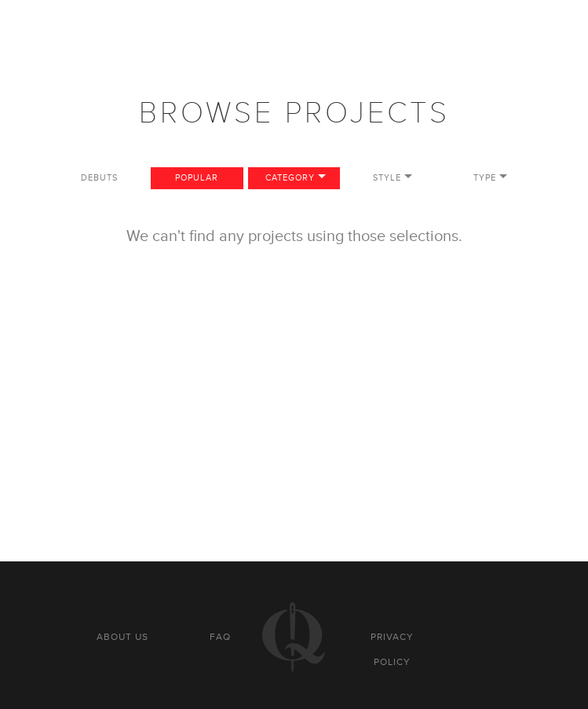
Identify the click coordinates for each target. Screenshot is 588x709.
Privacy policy (392, 649)
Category (290, 178)
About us (122, 637)
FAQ (220, 637)
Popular (197, 178)
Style (387, 178)
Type (485, 178)
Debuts (99, 178)
